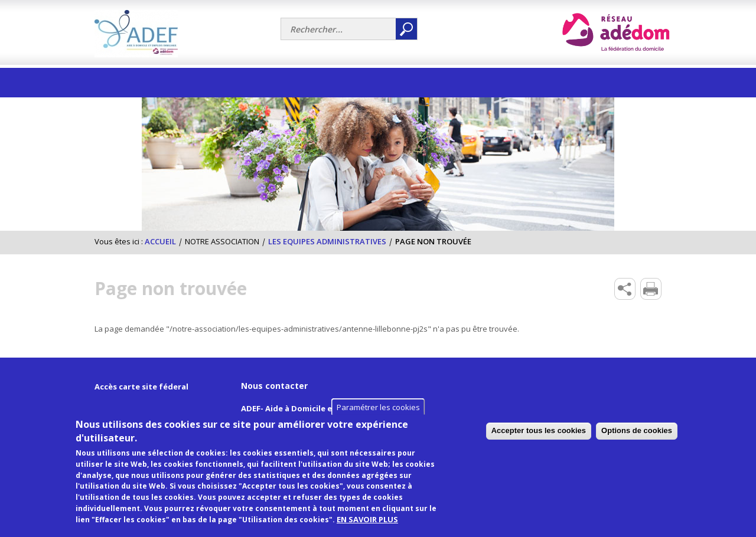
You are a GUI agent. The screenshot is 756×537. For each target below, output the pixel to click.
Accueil (160, 241)
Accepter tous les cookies (625, 443)
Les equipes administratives (327, 241)
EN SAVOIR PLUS (367, 532)
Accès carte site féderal (141, 387)
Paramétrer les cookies (378, 420)
